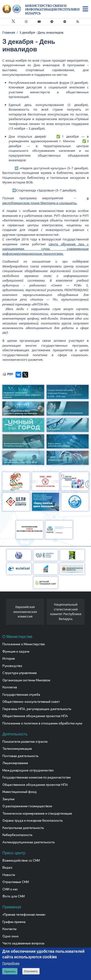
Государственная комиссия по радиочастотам (37, 778)
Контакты (9, 929)
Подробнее (11, 963)
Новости (9, 875)
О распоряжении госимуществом (27, 806)
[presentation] (4, 613)
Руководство (12, 666)
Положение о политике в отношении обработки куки (42, 723)
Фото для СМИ (14, 896)
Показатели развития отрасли (25, 742)
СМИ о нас (10, 889)
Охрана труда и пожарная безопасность (33, 821)
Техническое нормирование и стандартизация (37, 814)
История (9, 659)
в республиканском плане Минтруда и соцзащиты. (46, 200)
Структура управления (20, 673)
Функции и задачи (16, 652)
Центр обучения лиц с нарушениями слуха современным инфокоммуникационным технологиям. (46, 249)
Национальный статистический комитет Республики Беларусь (66, 612)
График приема (14, 922)
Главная (9, 32)
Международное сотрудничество (28, 771)
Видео (7, 868)
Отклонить (31, 971)
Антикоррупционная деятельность (29, 842)
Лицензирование (15, 763)
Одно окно (11, 936)
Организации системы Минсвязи (26, 680)
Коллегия (10, 687)
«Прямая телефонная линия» (24, 915)
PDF (10, 374)
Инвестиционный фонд (20, 792)
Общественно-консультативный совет (31, 702)
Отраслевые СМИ (16, 882)
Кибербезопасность (17, 835)
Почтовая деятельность (21, 756)
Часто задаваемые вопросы (23, 943)
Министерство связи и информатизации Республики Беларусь (52, 10)
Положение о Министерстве (24, 644)
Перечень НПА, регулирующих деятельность (37, 709)
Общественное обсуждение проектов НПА (35, 716)
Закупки (8, 799)
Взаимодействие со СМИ (21, 861)
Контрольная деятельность (23, 828)
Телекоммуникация (17, 749)
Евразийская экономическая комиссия (25, 612)
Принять (10, 971)
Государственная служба (21, 695)
